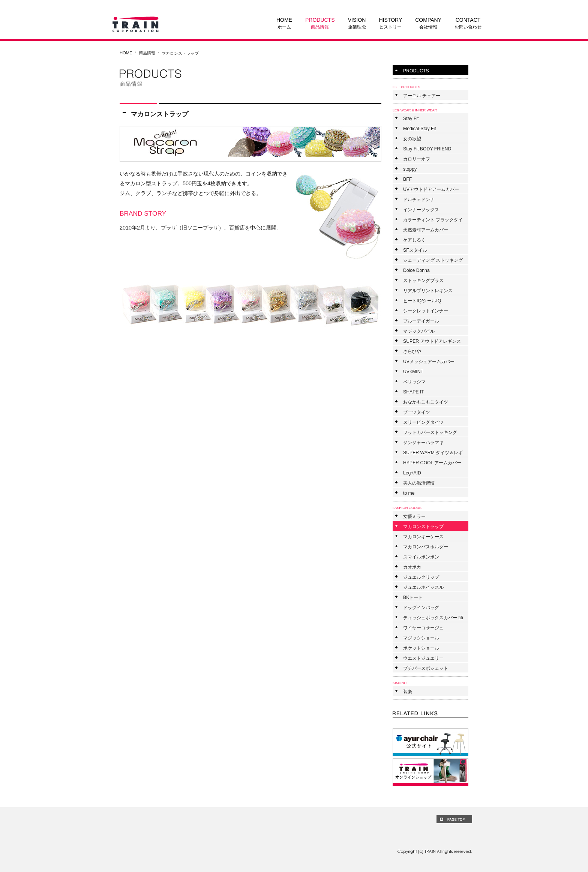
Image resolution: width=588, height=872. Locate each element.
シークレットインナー (426, 311)
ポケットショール (421, 648)
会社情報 (428, 23)
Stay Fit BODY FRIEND (427, 149)
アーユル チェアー (422, 96)
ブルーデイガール (421, 321)
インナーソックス (421, 210)
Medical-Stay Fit (420, 129)
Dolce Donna (416, 270)
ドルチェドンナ (419, 200)
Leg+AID (412, 473)
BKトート (413, 597)
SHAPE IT (414, 392)
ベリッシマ (414, 382)
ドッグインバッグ (421, 608)
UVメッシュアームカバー (429, 362)
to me (409, 493)
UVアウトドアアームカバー (431, 189)
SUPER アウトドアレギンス (432, 341)
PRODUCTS (416, 71)
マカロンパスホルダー (426, 547)
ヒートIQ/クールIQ (422, 301)
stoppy (410, 169)
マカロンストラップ (423, 527)
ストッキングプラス (423, 281)
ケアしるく (414, 240)
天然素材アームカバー (426, 230)
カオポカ (412, 567)
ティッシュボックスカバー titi (433, 618)
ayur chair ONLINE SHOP (430, 742)
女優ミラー (414, 516)
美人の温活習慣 (419, 483)
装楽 (408, 692)
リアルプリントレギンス (428, 291)
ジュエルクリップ (421, 577)
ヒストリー (391, 23)
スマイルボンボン (421, 557)
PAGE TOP (454, 819)
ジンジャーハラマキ (423, 443)
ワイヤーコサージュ (423, 628)
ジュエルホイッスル (423, 587)
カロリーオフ (417, 159)
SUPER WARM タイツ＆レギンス (433, 453)
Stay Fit (411, 119)
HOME (126, 53)
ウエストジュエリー (423, 658)
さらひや (412, 351)
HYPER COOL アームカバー (432, 463)
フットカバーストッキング (430, 432)
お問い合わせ (468, 23)
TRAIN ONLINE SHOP (430, 772)
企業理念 (357, 23)
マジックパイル (419, 331)
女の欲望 (412, 139)
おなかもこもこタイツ (426, 402)
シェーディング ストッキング (433, 260)
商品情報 (320, 23)
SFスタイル (415, 250)
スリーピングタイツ (423, 422)
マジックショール (421, 638)
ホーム (284, 23)
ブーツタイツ (417, 412)
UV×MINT (413, 372)
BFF (407, 179)
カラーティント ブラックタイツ (433, 221)
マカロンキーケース (423, 537)
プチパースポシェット (426, 668)
